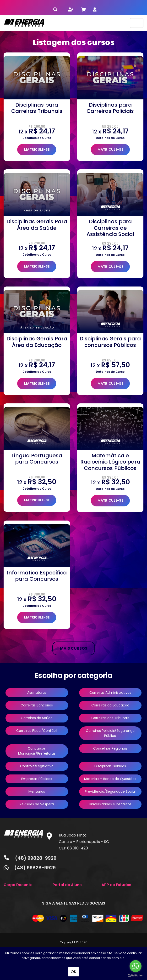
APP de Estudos (116, 885)
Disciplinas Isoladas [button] (110, 766)
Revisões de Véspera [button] (37, 804)
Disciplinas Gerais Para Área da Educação (37, 342)
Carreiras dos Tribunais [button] (110, 718)
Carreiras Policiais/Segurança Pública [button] (110, 733)
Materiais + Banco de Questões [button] (110, 779)
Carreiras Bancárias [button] (37, 705)
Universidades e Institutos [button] (110, 804)
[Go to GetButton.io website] (136, 975)
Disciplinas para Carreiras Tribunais (37, 108)
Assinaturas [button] (37, 693)
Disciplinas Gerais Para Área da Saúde (37, 225)
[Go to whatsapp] (136, 966)
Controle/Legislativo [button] (37, 766)
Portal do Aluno (67, 885)
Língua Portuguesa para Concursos (37, 459)
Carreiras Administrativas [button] (110, 693)
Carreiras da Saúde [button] (37, 718)
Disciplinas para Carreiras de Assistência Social (110, 228)
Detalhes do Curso (37, 138)
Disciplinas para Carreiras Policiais (110, 108)
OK (73, 972)
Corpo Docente (18, 885)
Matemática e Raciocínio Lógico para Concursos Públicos (110, 462)
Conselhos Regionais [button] (110, 748)
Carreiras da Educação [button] (110, 705)
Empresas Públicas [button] (37, 779)
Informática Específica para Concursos (37, 576)
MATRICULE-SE (37, 149)
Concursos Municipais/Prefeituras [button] (37, 751)
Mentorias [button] (37, 791)
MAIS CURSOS (74, 648)
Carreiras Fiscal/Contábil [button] (37, 731)
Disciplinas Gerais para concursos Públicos (110, 342)
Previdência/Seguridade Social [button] (110, 791)
